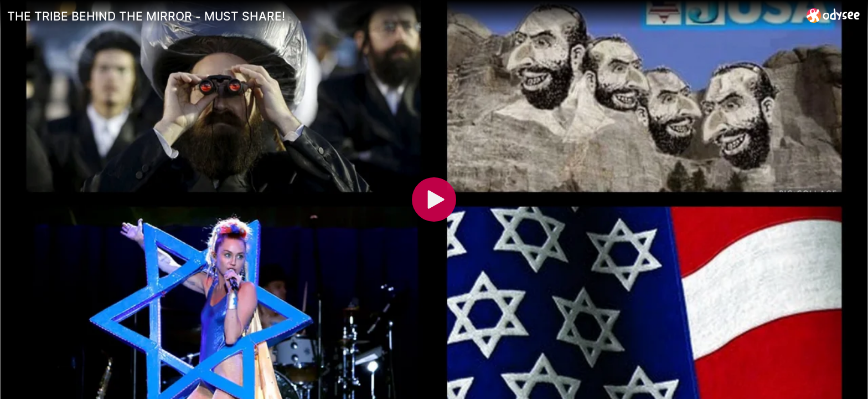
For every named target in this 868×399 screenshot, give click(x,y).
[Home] (833, 15)
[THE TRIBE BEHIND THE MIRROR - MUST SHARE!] (402, 16)
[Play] (434, 199)
